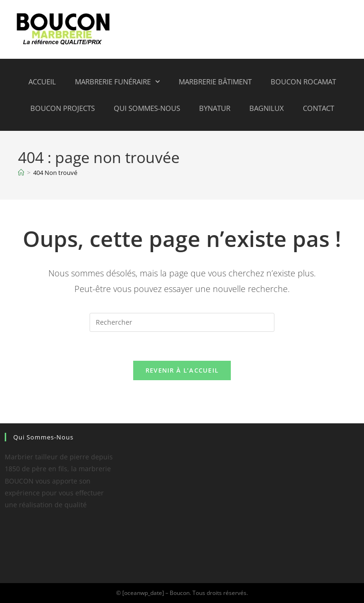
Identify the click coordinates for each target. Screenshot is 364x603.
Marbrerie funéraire (117, 82)
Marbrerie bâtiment (215, 82)
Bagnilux (267, 108)
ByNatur (215, 108)
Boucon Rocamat (303, 82)
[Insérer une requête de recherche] (182, 322)
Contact (318, 108)
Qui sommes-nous (147, 108)
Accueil (42, 82)
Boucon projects (63, 108)
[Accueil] (21, 173)
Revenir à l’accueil (182, 370)
